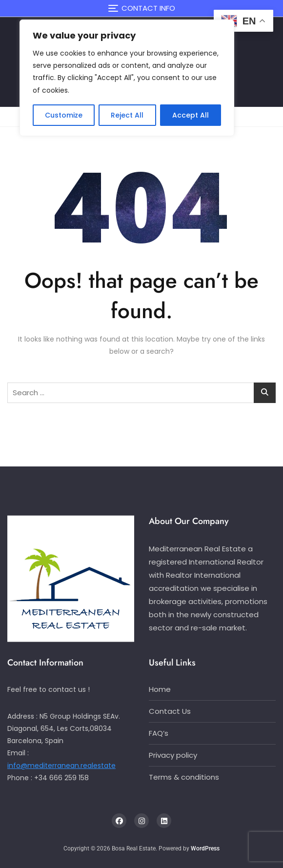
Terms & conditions (184, 777)
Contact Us (170, 711)
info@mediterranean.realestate (61, 766)
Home (160, 689)
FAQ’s (159, 733)
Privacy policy (173, 755)
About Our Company (189, 521)
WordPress (205, 848)
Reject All (127, 115)
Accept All (191, 115)
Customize (64, 115)
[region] (127, 78)
